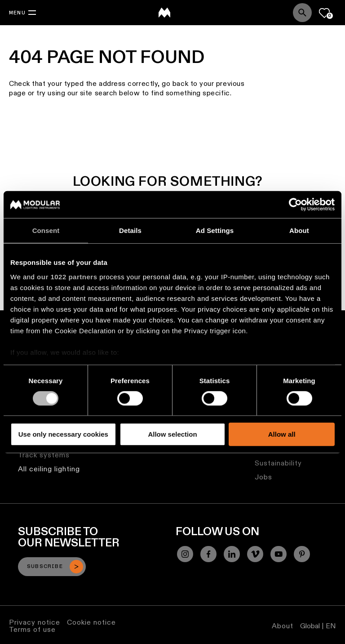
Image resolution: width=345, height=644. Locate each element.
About (283, 626)
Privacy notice (35, 622)
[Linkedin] (232, 554)
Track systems (44, 455)
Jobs (263, 477)
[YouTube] (279, 554)
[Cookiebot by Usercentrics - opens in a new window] (295, 205)
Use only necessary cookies (63, 434)
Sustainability (278, 463)
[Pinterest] (302, 554)
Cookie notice (91, 622)
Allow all (282, 434)
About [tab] (299, 230)
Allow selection (172, 434)
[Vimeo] (255, 554)
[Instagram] (185, 554)
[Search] (302, 13)
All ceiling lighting (49, 469)
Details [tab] (130, 230)
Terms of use (32, 629)
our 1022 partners (67, 276)
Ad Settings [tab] (215, 230)
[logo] (164, 13)
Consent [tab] (46, 230)
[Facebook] (208, 554)
